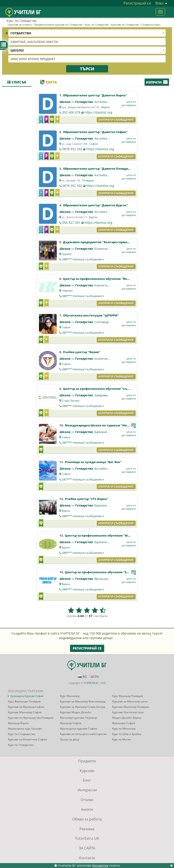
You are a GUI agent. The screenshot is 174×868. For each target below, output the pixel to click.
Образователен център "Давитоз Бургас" (95, 205)
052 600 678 (71, 112)
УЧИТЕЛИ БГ (91, 683)
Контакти (87, 858)
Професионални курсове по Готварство (58, 25)
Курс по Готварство (97, 25)
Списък (17, 82)
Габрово (67, 291)
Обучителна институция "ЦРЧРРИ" (91, 315)
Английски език (105, 102)
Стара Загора (70, 401)
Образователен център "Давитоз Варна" (95, 95)
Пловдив (88, 180)
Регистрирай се (137, 3)
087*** (83, 333)
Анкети (87, 809)
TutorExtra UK (87, 838)
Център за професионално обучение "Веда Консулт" (105, 279)
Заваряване (102, 395)
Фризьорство (103, 579)
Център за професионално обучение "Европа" (101, 572)
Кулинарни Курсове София (27, 696)
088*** (83, 259)
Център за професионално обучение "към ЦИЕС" (102, 389)
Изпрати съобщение (116, 120)
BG (82, 677)
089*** (83, 296)
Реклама (87, 829)
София (94, 144)
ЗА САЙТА (87, 848)
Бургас (93, 217)
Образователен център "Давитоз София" (95, 132)
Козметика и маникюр (110, 249)
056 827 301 (71, 222)
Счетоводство (104, 322)
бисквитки (100, 865)
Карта (48, 82)
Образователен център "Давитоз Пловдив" (97, 169)
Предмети (87, 761)
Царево (67, 254)
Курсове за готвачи (20, 25)
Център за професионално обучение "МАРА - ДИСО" (106, 535)
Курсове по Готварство (125, 25)
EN (94, 677)
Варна (105, 107)
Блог (87, 780)
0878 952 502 (72, 186)
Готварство (84, 102)
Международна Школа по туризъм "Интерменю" (104, 425)
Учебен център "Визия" (82, 352)
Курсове (87, 771)
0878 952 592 (72, 149)
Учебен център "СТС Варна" (87, 499)
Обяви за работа (87, 819)
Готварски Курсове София (157, 25)
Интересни (87, 790)
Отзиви (87, 800)
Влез (161, 3)
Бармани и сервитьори (110, 432)
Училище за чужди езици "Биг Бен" (93, 462)
